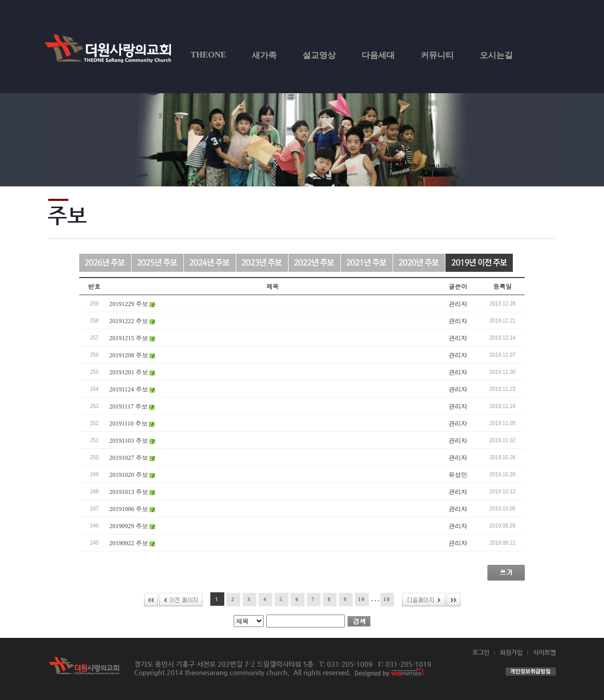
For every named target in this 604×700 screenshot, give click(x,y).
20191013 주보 (132, 492)
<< (151, 600)
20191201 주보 (132, 372)
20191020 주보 (132, 475)
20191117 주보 (132, 406)
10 (362, 599)
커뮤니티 (437, 55)
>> (454, 600)
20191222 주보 (132, 321)
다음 (424, 600)
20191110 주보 (132, 424)
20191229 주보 (132, 304)
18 (387, 599)
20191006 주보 (132, 509)
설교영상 (319, 55)
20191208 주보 (132, 355)
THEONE (208, 55)
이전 (181, 600)
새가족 (264, 55)
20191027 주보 (132, 458)
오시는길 (496, 55)
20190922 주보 (132, 543)
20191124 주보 (132, 389)
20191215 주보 (132, 338)
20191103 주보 (132, 441)
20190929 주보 (132, 526)
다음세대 (378, 55)
